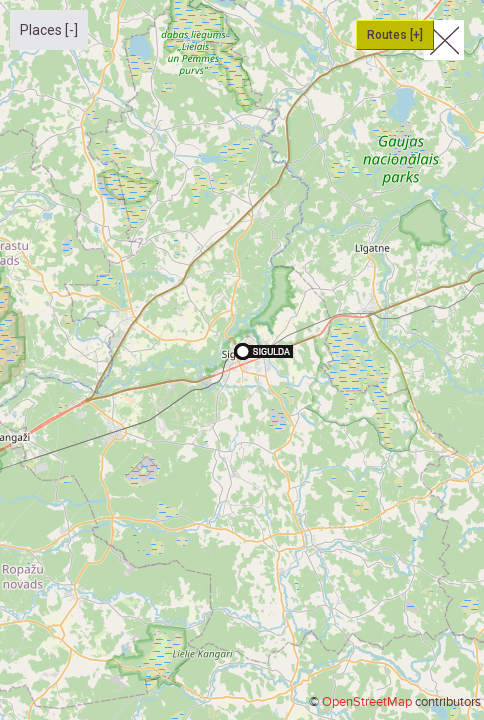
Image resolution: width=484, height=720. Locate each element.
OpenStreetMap (367, 702)
